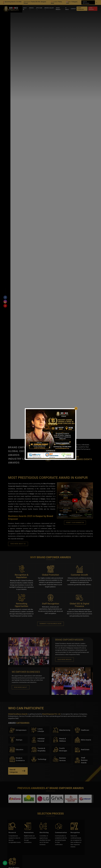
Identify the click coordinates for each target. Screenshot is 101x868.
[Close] (76, 408)
